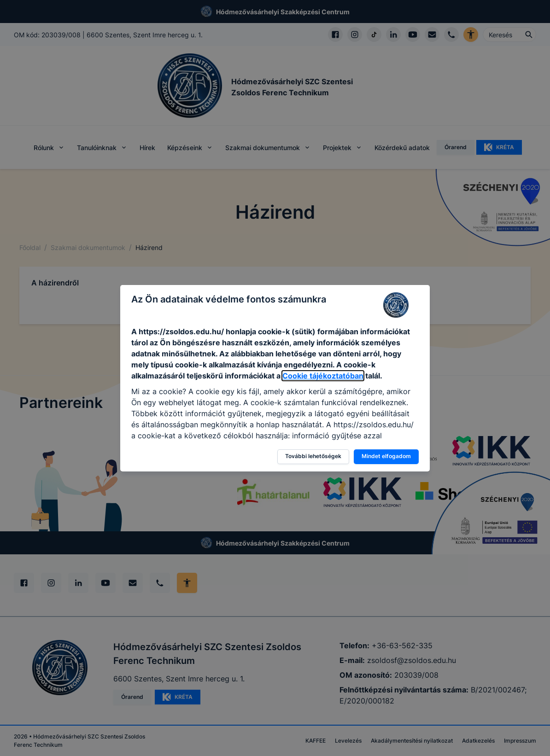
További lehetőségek (313, 456)
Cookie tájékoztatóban (323, 376)
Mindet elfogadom (386, 456)
